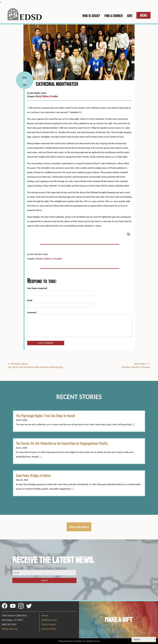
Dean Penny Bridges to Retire (33, 475)
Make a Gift (119, 620)
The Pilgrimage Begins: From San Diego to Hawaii (45, 416)
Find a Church (49, 624)
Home (45, 615)
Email (30, 300)
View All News (79, 527)
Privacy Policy (49, 629)
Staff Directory (49, 620)
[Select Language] (144, 639)
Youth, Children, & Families (47, 96)
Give (130, 16)
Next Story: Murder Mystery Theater (136, 365)
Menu (143, 15)
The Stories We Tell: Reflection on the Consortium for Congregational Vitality (62, 443)
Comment (32, 312)
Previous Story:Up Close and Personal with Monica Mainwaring (35, 365)
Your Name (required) (37, 288)
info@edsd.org (10, 629)
